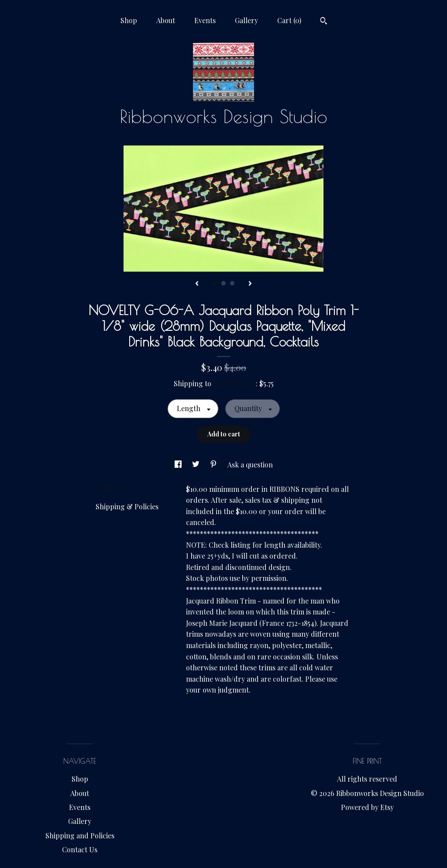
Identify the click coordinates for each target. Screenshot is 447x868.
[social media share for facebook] (179, 465)
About (166, 20)
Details (110, 488)
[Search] (324, 22)
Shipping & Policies (127, 506)
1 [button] (215, 283)
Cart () (289, 20)
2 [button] (223, 283)
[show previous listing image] (197, 284)
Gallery (246, 20)
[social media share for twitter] (197, 465)
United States (234, 383)
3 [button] (232, 283)
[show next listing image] (250, 284)
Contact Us (80, 849)
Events (205, 20)
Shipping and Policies (80, 835)
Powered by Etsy (367, 807)
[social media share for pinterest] (214, 465)
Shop (129, 20)
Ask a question (250, 465)
